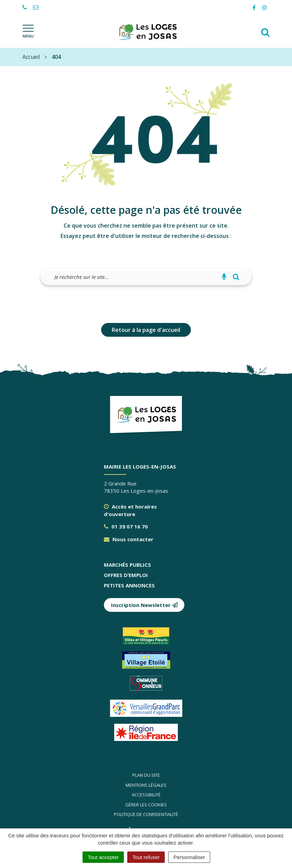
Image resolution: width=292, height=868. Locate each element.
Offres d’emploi (126, 575)
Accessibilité (146, 795)
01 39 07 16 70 (126, 526)
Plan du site (146, 775)
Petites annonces (129, 585)
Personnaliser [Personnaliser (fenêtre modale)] (189, 857)
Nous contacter (129, 539)
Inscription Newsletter (145, 605)
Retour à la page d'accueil (146, 330)
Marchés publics (127, 565)
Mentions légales (146, 785)
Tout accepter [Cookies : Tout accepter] (103, 857)
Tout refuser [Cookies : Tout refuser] (146, 857)
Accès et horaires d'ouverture (130, 510)
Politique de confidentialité (146, 814)
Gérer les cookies (146, 805)
